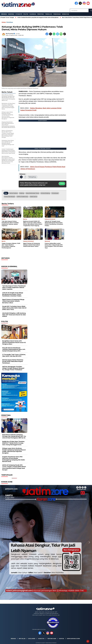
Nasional (11, 14)
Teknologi (49, 14)
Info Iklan (22, 639)
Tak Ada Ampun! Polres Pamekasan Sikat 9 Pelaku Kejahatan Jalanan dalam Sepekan (14, 287)
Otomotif (19, 14)
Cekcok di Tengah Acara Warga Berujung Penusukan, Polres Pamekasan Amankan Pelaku (13, 294)
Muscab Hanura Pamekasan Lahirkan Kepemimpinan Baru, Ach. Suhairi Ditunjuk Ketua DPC (14, 349)
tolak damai (33, 197)
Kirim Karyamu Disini (73, 639)
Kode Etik (41, 639)
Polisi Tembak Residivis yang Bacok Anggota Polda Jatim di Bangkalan (39, 17)
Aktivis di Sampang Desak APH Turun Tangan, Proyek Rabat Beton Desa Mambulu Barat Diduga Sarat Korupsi (14, 467)
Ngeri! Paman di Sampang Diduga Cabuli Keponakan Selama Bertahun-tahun (13, 301)
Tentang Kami (52, 639)
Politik (26, 14)
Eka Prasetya (10, 34)
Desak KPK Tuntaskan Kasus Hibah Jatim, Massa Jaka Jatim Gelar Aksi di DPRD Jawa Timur (14, 308)
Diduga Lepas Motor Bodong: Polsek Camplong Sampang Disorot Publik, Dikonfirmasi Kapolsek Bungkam (14, 451)
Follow (62, 184)
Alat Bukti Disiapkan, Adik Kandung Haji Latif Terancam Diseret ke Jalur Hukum (14, 315)
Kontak (61, 639)
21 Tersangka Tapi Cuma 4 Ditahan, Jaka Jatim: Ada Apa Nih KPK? (14, 355)
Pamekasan (55, 193)
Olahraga (33, 14)
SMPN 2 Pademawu (22, 197)
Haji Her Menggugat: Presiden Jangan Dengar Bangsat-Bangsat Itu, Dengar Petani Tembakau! (13, 368)
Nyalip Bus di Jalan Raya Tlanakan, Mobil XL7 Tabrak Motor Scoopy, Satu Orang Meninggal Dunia (13, 443)
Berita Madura (14, 193)
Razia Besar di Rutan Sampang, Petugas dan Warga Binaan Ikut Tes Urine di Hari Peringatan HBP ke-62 (14, 436)
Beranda (4, 14)
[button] (3, 542)
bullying (22, 193)
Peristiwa (41, 14)
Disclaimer (32, 639)
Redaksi (13, 639)
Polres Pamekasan (10, 197)
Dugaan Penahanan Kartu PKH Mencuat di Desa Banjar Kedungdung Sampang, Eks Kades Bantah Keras (14, 459)
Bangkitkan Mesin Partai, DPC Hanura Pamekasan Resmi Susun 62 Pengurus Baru (14, 342)
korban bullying (45, 193)
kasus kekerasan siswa (32, 193)
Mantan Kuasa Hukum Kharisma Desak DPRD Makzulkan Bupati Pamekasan (13, 361)
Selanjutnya (32, 177)
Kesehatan (65, 14)
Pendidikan (57, 14)
